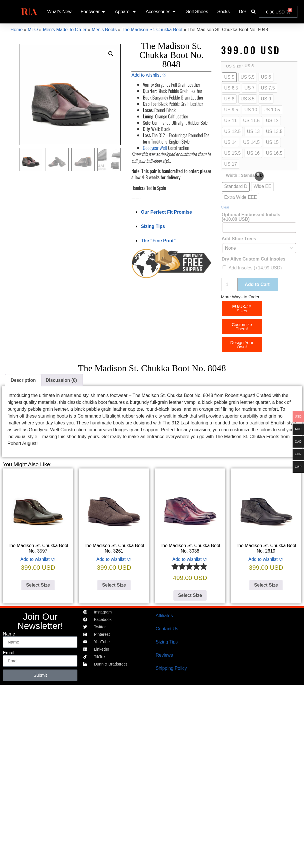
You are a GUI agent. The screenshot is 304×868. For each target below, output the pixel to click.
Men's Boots (104, 30)
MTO (33, 30)
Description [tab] (23, 380)
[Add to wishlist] (149, 75)
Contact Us (167, 629)
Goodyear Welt (155, 148)
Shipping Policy (171, 668)
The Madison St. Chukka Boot (152, 30)
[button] (253, 12)
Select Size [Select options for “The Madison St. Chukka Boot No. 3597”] (38, 585)
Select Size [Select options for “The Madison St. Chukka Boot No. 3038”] (190, 595)
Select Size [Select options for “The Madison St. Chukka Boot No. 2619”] (266, 585)
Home (17, 30)
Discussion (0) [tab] (61, 380)
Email (9, 653)
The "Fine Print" (158, 241)
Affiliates (164, 616)
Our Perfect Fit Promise (166, 212)
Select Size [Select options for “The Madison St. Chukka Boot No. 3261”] (114, 585)
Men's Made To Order (65, 30)
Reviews (164, 655)
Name (9, 634)
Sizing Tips (153, 226)
